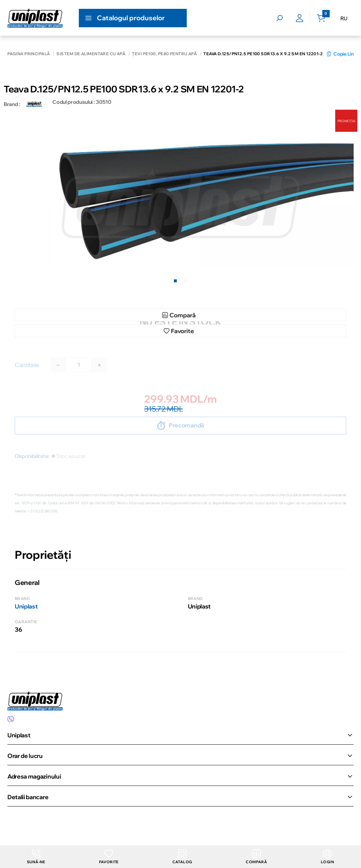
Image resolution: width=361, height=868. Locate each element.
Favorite (109, 857)
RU (344, 18)
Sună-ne (36, 857)
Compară (256, 857)
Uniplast (26, 606)
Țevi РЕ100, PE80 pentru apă (164, 54)
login (327, 857)
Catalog (182, 857)
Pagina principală (29, 54)
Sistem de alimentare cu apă (91, 54)
